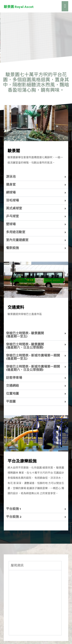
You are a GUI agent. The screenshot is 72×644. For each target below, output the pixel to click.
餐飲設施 (12, 228)
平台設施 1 (13, 489)
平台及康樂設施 (22, 441)
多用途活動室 (16, 212)
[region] (36, 21)
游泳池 (11, 156)
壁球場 (11, 204)
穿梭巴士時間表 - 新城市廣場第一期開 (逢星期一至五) (33, 337)
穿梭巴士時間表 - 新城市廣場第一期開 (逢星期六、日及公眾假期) (33, 348)
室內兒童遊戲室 (17, 220)
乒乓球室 (12, 196)
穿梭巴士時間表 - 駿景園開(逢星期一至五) (25, 315)
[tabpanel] (35, 582)
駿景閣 (14, 131)
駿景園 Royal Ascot (19, 7)
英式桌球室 (14, 188)
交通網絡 (12, 365)
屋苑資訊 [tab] (17, 545)
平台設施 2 (14, 496)
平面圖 (11, 381)
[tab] (36, 157)
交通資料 (16, 287)
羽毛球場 (12, 180)
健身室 (11, 164)
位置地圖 (12, 373)
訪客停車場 (14, 357)
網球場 (11, 172)
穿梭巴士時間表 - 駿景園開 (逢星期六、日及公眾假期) (25, 326)
